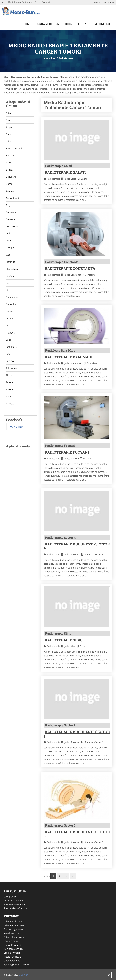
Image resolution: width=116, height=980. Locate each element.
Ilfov (8, 290)
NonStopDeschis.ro (14, 949)
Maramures (12, 297)
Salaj (8, 340)
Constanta (11, 212)
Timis (9, 375)
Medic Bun (50, 58)
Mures (9, 311)
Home (27, 24)
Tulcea (9, 382)
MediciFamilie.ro (12, 957)
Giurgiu (10, 248)
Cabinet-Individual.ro (14, 937)
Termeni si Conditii (13, 900)
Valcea (9, 389)
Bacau (9, 134)
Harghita (10, 262)
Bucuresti (11, 177)
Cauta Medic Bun (48, 24)
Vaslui (9, 396)
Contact (84, 24)
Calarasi (10, 191)
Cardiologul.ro (11, 941)
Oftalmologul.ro (12, 961)
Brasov (10, 170)
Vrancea (10, 403)
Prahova (10, 333)
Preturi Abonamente (14, 904)
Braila (9, 163)
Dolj (8, 233)
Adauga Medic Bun (104, 2)
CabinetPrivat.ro (12, 953)
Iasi (8, 283)
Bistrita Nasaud (14, 148)
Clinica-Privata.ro (12, 945)
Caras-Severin (13, 198)
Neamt (10, 318)
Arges (9, 127)
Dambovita (12, 226)
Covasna (10, 219)
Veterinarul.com (12, 933)
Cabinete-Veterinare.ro (15, 925)
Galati (9, 240)
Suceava (10, 361)
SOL (28, 975)
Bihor (9, 141)
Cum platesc (10, 896)
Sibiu (9, 354)
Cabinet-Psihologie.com (16, 921)
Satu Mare (11, 347)
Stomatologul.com (13, 929)
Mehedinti (11, 304)
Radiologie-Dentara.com (16, 964)
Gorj (8, 255)
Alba (8, 113)
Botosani (11, 155)
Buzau (9, 184)
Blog (69, 24)
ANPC (22, 975)
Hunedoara (12, 269)
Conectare (104, 24)
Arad (9, 120)
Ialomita (10, 276)
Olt (8, 326)
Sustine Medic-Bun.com (16, 908)
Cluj (8, 205)
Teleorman (11, 368)
